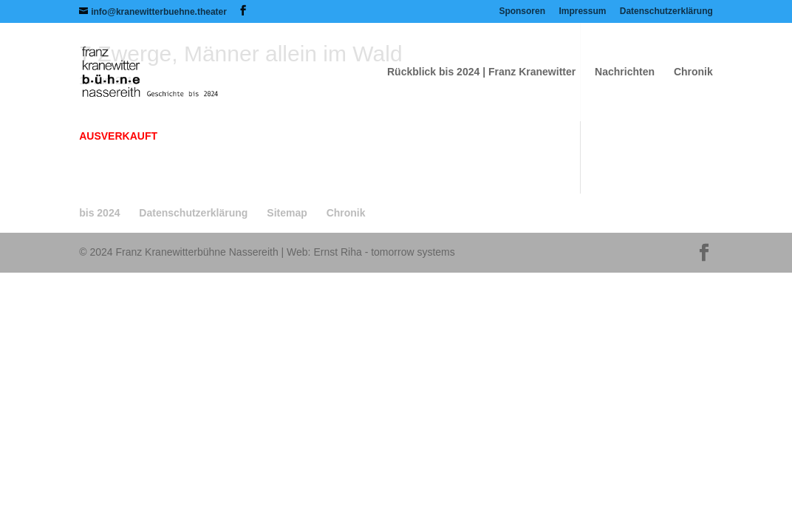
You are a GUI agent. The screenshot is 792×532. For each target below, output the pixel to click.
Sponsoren (522, 11)
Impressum (582, 11)
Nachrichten (625, 72)
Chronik (693, 72)
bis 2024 (99, 213)
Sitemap (287, 213)
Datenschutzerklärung (666, 11)
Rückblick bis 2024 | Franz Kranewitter (481, 72)
